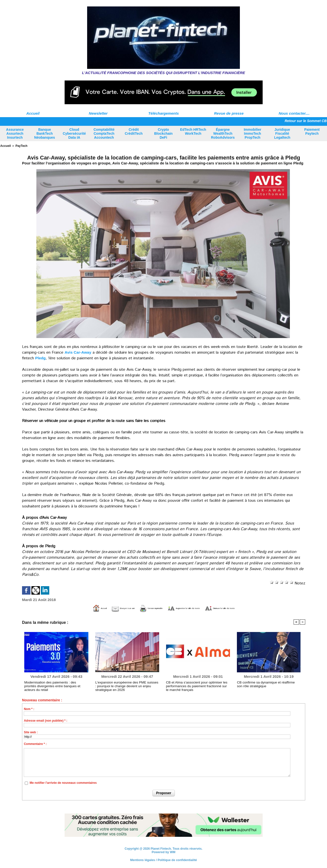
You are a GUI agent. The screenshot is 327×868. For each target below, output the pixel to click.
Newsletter (98, 113)
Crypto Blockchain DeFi (163, 133)
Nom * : (29, 709)
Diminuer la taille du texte (252, 608)
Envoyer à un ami (93, 608)
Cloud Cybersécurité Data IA (74, 133)
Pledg (41, 357)
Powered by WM (164, 852)
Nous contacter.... (294, 113)
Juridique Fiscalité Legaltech (282, 133)
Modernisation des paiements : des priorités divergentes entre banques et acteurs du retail (54, 684)
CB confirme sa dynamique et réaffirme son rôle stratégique (268, 684)
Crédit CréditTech (134, 132)
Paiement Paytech (312, 132)
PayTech (20, 146)
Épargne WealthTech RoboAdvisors (223, 133)
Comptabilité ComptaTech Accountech (104, 133)
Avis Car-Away (78, 352)
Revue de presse (229, 113)
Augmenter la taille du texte (192, 608)
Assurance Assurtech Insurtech (15, 133)
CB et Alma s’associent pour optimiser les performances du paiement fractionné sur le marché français (194, 685)
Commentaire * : (35, 743)
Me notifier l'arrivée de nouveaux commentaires (63, 783)
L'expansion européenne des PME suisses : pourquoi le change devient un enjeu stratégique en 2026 (127, 685)
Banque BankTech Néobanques (45, 133)
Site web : (31, 732)
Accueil (33, 113)
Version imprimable (138, 608)
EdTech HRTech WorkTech (193, 132)
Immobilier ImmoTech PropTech (253, 133)
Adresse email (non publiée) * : (45, 720)
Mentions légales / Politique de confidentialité (163, 859)
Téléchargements (163, 113)
